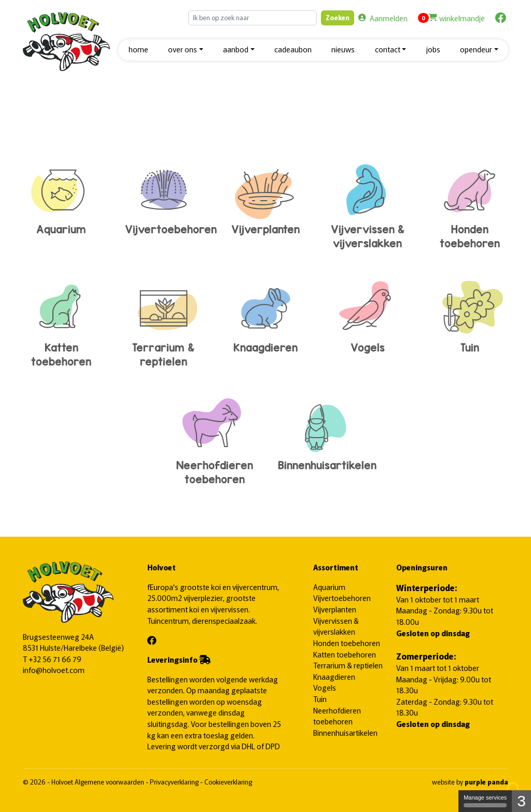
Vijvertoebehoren (171, 197)
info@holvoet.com (54, 670)
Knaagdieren (266, 315)
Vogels (367, 315)
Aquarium (61, 197)
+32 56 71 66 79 (55, 659)
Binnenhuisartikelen (327, 433)
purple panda (486, 782)
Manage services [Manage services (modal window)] (485, 801)
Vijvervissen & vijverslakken (367, 204)
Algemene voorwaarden (110, 782)
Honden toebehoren (470, 204)
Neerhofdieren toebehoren (214, 440)
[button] (186, 50)
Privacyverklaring (175, 782)
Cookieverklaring (228, 782)
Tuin (470, 315)
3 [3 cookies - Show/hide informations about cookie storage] (521, 801)
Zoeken (338, 17)
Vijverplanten (266, 197)
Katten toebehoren (61, 322)
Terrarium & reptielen (164, 322)
